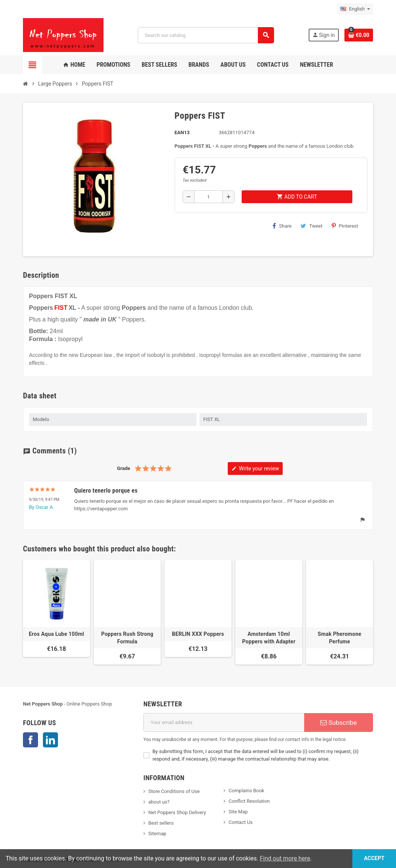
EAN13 (182, 132)
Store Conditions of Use (174, 791)
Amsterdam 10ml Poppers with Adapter (269, 638)
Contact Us (241, 822)
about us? (159, 802)
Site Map (238, 812)
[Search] (206, 35)
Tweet (311, 226)
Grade (124, 468)
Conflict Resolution (249, 801)
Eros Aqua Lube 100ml (56, 634)
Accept (374, 858)
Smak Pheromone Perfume (340, 638)
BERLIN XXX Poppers (198, 634)
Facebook (30, 740)
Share (282, 226)
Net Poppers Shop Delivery (177, 812)
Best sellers (161, 823)
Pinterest (345, 226)
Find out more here (285, 858)
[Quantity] (209, 197)
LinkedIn (50, 740)
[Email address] (224, 723)
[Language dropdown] (355, 9)
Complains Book (246, 791)
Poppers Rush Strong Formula (127, 638)
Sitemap (157, 834)
